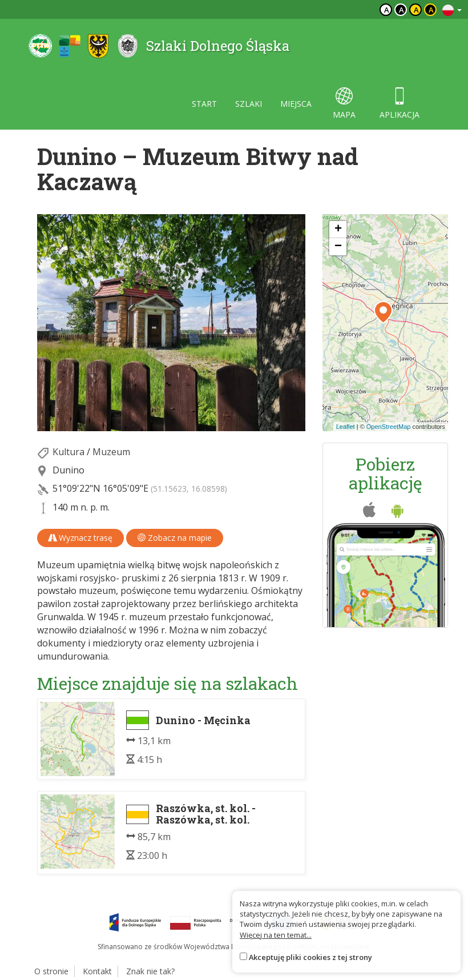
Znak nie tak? (150, 971)
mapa (344, 104)
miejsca (296, 104)
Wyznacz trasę (80, 538)
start (204, 104)
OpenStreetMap (389, 427)
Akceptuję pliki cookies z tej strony (310, 957)
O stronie (51, 971)
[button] (383, 312)
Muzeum (111, 452)
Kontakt (97, 971)
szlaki (249, 104)
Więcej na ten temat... (276, 935)
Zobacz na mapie (175, 538)
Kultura (68, 452)
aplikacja (400, 104)
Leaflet (346, 427)
